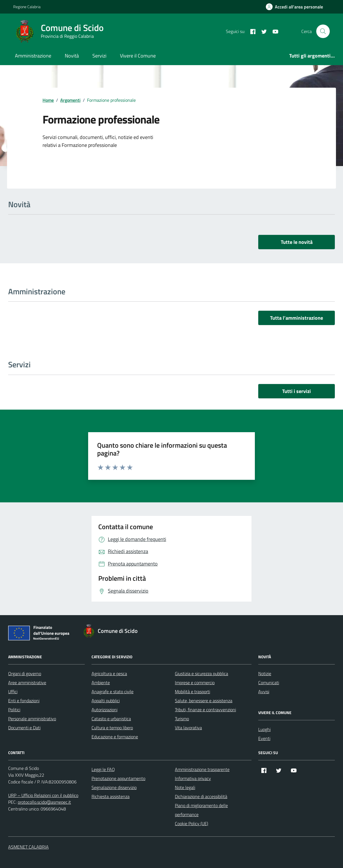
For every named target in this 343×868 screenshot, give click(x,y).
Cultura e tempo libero (112, 728)
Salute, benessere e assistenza (204, 701)
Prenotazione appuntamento (118, 778)
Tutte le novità (297, 242)
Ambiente (101, 683)
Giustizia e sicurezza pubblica (201, 673)
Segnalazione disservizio (114, 787)
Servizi (99, 56)
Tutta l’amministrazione (297, 318)
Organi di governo (25, 673)
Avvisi (264, 692)
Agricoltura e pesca (109, 673)
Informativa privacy (193, 778)
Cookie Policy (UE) (191, 823)
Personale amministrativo (32, 719)
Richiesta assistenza (111, 796)
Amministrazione (33, 56)
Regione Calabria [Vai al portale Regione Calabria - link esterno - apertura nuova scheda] (27, 7)
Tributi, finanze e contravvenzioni (205, 710)
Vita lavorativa (188, 728)
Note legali (185, 787)
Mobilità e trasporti (192, 692)
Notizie (265, 673)
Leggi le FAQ (103, 769)
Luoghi (264, 729)
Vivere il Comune (138, 56)
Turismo (182, 719)
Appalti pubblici (106, 701)
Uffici (13, 692)
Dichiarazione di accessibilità (201, 796)
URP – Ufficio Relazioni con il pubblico (43, 795)
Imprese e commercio (195, 683)
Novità (72, 56)
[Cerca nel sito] (323, 31)
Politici (14, 710)
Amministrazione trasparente (202, 769)
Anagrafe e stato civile (113, 692)
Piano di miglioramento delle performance (201, 810)
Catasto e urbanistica (111, 719)
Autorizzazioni (104, 710)
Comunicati (269, 683)
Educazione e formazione (115, 737)
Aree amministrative (27, 683)
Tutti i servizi (297, 391)
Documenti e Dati (24, 728)
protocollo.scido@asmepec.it (44, 802)
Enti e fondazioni (24, 701)
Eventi (264, 738)
